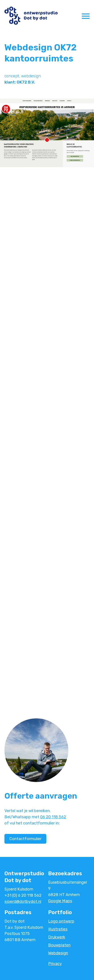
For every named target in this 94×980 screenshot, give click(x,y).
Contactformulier (25, 839)
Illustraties (58, 929)
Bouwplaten (59, 945)
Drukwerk (57, 937)
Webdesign (58, 953)
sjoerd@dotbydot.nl (23, 902)
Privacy (55, 964)
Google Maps (60, 901)
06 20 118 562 (53, 817)
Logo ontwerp (61, 921)
